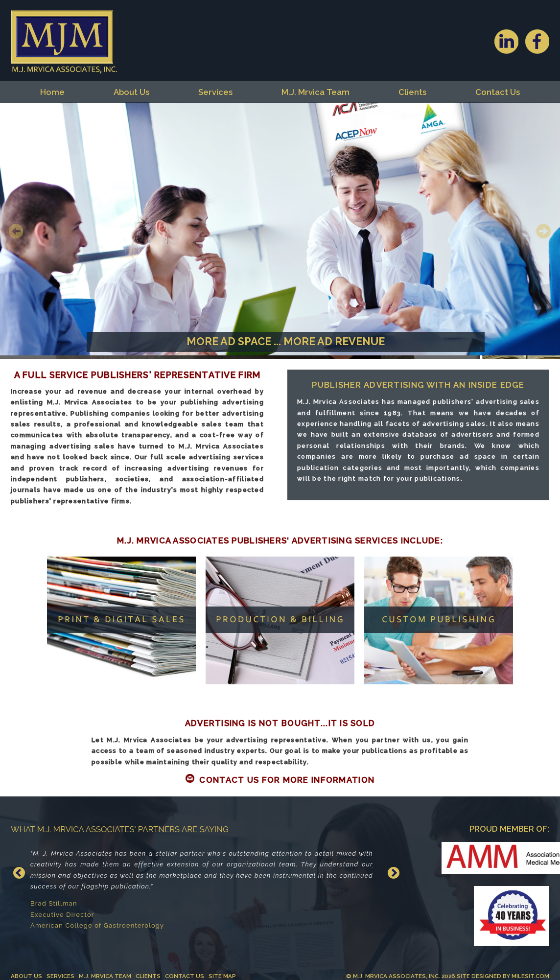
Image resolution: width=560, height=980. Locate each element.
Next (542, 231)
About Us (131, 92)
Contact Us (498, 92)
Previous (18, 231)
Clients (412, 92)
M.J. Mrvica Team (315, 92)
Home (52, 92)
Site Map (222, 976)
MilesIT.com (530, 976)
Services (215, 92)
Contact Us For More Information (287, 780)
